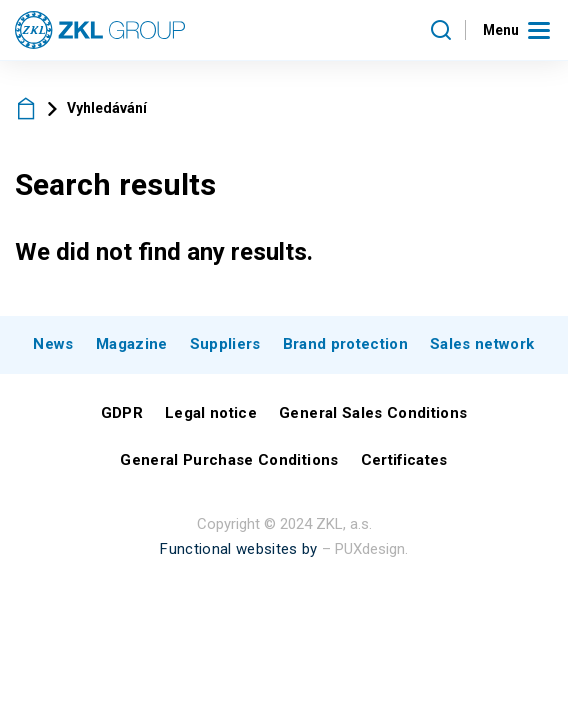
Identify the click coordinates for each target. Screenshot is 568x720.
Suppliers (225, 344)
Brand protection (345, 344)
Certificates (404, 460)
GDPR (122, 413)
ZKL (26, 108)
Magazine (132, 344)
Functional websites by (238, 549)
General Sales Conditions (373, 413)
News (53, 344)
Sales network (482, 344)
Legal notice (211, 413)
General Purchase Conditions (229, 460)
